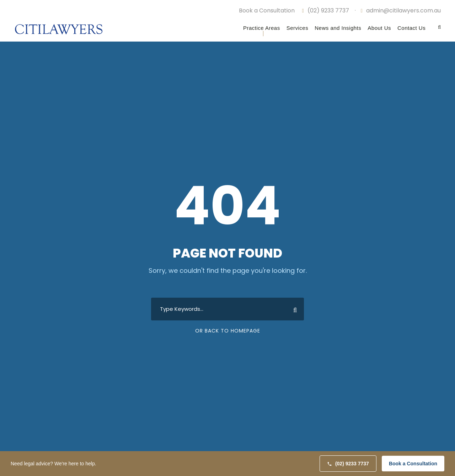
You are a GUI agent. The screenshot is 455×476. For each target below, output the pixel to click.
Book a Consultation (413, 464)
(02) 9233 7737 (325, 10)
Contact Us (411, 28)
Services (298, 28)
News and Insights (338, 28)
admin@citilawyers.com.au (401, 10)
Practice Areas (262, 28)
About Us (379, 28)
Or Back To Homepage (228, 331)
